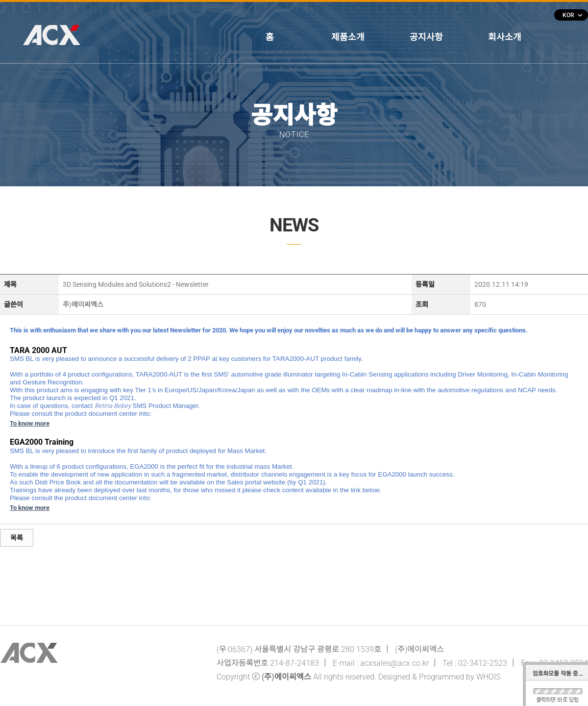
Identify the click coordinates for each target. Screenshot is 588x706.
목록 (17, 538)
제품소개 (348, 37)
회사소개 (505, 37)
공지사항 (426, 37)
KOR (572, 15)
